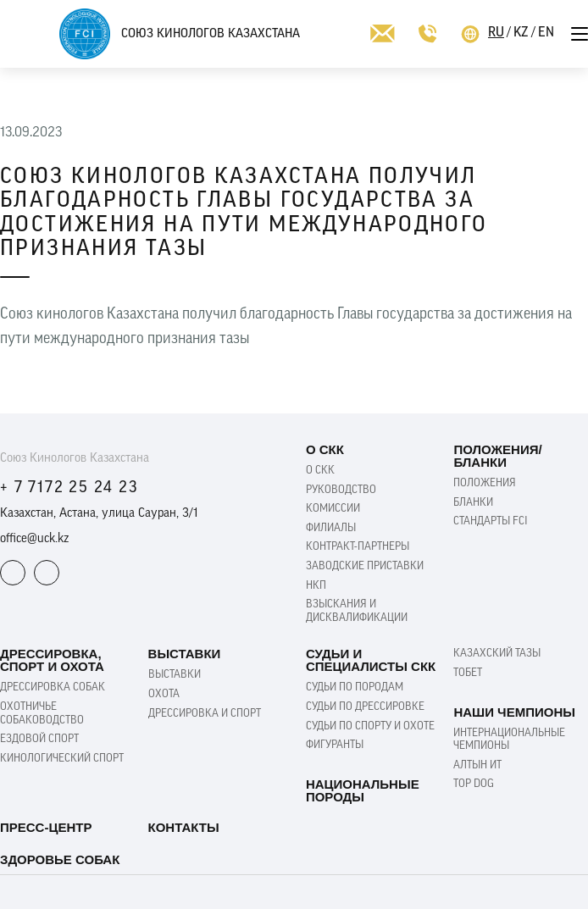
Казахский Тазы (497, 654)
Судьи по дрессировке (365, 707)
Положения (485, 483)
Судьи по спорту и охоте (370, 726)
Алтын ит (477, 765)
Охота (164, 694)
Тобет (468, 673)
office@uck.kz (34, 539)
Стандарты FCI (491, 521)
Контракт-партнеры (358, 547)
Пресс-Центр (46, 827)
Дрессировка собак (53, 687)
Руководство (341, 490)
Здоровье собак (60, 859)
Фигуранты (335, 745)
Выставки (175, 675)
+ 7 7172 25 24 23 (69, 488)
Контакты (184, 827)
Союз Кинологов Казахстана (211, 34)
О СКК (320, 471)
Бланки (473, 503)
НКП (316, 586)
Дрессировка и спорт (205, 714)
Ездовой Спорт (39, 739)
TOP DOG (474, 784)
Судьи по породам (355, 687)
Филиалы (331, 528)
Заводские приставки (365, 566)
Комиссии (333, 509)
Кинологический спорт (62, 759)
